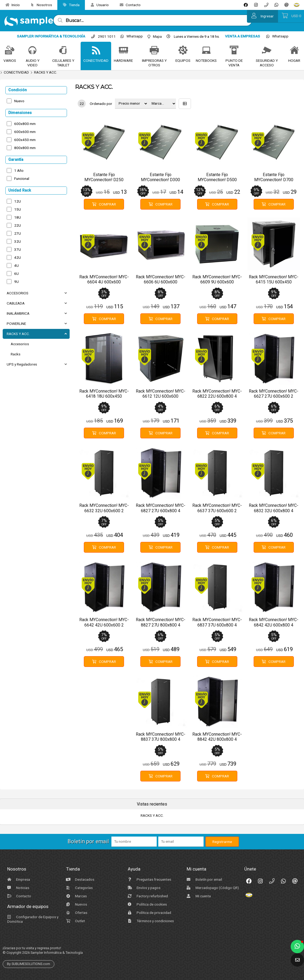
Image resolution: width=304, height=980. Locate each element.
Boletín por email (204, 879)
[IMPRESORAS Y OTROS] (154, 51)
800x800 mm (25, 148)
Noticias (18, 888)
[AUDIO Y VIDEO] (32, 51)
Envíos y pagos (143, 888)
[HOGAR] (294, 51)
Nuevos (76, 904)
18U (18, 217)
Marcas (76, 896)
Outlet (75, 921)
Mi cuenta (198, 896)
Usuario (97, 5)
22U (18, 225)
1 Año (19, 170)
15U (18, 209)
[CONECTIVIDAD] (96, 51)
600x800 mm (25, 124)
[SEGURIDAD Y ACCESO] (267, 51)
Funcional (22, 178)
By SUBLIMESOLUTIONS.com (29, 964)
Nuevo (19, 101)
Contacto (128, 5)
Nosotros (39, 5)
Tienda (69, 5)
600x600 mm (25, 132)
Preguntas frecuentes (149, 879)
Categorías (79, 888)
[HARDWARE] (123, 51)
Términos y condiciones (150, 921)
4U (16, 265)
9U (16, 282)
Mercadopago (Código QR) (212, 888)
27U (18, 233)
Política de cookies (147, 904)
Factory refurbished (147, 896)
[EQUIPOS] (183, 51)
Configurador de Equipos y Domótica (32, 919)
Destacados (80, 879)
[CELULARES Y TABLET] (63, 51)
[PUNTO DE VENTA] (234, 51)
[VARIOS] (10, 51)
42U (18, 257)
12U (18, 201)
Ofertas (76, 913)
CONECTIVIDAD (16, 72)
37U (18, 249)
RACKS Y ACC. (46, 72)
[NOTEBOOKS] (207, 51)
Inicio (11, 5)
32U (18, 241)
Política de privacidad (149, 913)
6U (16, 274)
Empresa (18, 879)
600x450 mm (25, 140)
